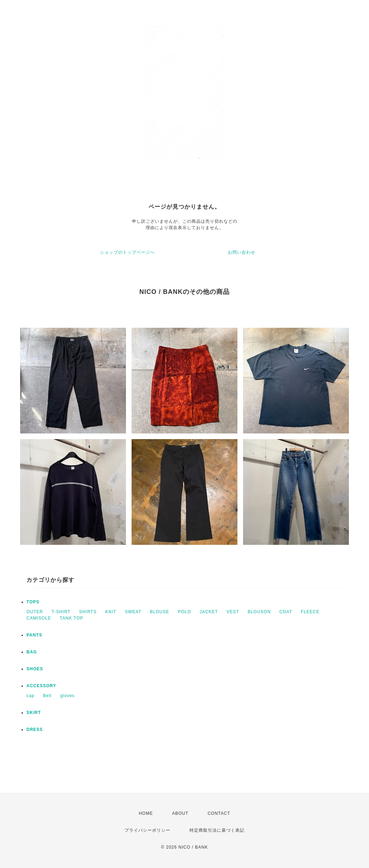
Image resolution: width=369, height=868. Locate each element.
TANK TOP (71, 618)
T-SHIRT (61, 612)
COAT (286, 612)
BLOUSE (160, 612)
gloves (68, 696)
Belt (47, 696)
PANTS (34, 635)
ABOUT (180, 813)
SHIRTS (88, 612)
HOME (146, 813)
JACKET (209, 612)
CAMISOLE (39, 618)
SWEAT (133, 612)
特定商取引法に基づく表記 (217, 830)
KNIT (111, 612)
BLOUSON (259, 612)
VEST (233, 612)
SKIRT (34, 713)
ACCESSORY (41, 686)
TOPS (33, 602)
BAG (32, 652)
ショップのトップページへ (127, 252)
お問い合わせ (242, 252)
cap (30, 696)
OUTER (35, 612)
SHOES (35, 669)
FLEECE (310, 612)
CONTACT (219, 813)
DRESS (35, 730)
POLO (184, 612)
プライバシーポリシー (147, 830)
